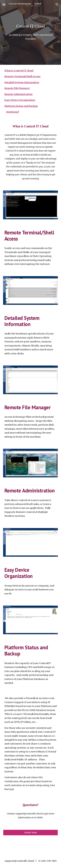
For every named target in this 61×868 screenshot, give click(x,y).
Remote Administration (18, 94)
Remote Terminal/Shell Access (22, 76)
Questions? (13, 112)
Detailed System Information (22, 82)
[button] (4, 4)
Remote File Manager (17, 88)
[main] (31, 26)
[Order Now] (31, 832)
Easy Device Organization (20, 100)
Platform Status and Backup (21, 106)
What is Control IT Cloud (19, 71)
